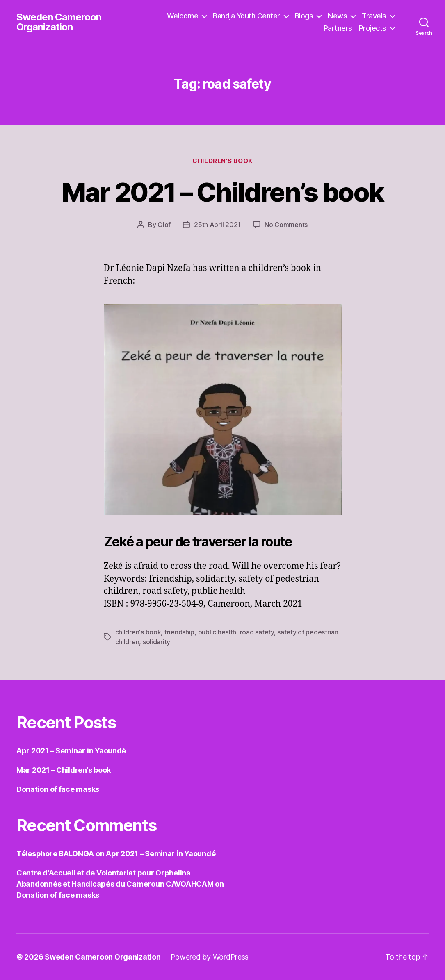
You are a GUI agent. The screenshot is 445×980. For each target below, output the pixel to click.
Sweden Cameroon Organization (59, 22)
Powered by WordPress (210, 957)
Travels (374, 16)
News (337, 16)
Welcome (183, 16)
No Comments (286, 225)
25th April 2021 (217, 225)
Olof (164, 225)
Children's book (222, 161)
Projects (373, 28)
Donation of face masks (58, 789)
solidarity (156, 642)
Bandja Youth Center (246, 16)
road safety (257, 632)
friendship (179, 632)
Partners (338, 28)
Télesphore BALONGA (55, 854)
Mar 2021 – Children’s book (223, 192)
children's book (138, 632)
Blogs (304, 16)
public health (217, 632)
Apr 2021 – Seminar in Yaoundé (71, 751)
